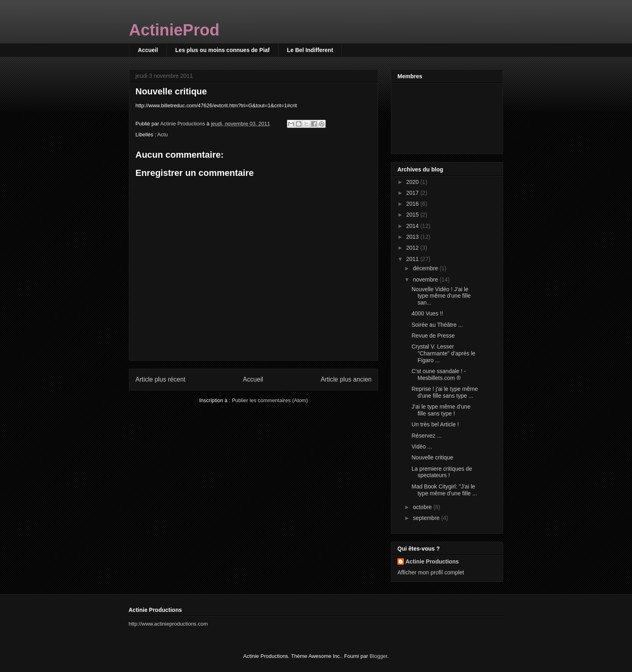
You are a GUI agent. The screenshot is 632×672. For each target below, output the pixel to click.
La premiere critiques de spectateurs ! (442, 472)
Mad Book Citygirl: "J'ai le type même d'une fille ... (444, 490)
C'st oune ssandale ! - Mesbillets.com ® (439, 375)
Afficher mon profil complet (431, 572)
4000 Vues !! (427, 313)
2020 (413, 182)
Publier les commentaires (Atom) (270, 400)
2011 (413, 259)
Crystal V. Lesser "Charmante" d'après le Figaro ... (443, 353)
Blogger (378, 656)
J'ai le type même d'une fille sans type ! (441, 410)
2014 (413, 226)
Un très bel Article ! (435, 424)
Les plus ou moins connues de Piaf (222, 50)
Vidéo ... (422, 447)
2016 (413, 204)
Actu (162, 135)
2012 (413, 248)
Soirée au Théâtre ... (437, 325)
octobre (423, 507)
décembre (426, 268)
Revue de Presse (433, 336)
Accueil (148, 50)
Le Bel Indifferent (310, 50)
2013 (413, 237)
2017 (413, 193)
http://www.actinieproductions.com (168, 624)
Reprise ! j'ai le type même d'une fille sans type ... (445, 392)
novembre (426, 280)
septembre (427, 518)
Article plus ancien (346, 379)
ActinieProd (174, 30)
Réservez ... (427, 436)
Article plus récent (160, 379)
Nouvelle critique (432, 457)
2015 (413, 215)
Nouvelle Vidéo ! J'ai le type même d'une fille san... (441, 296)
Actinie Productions (432, 561)
